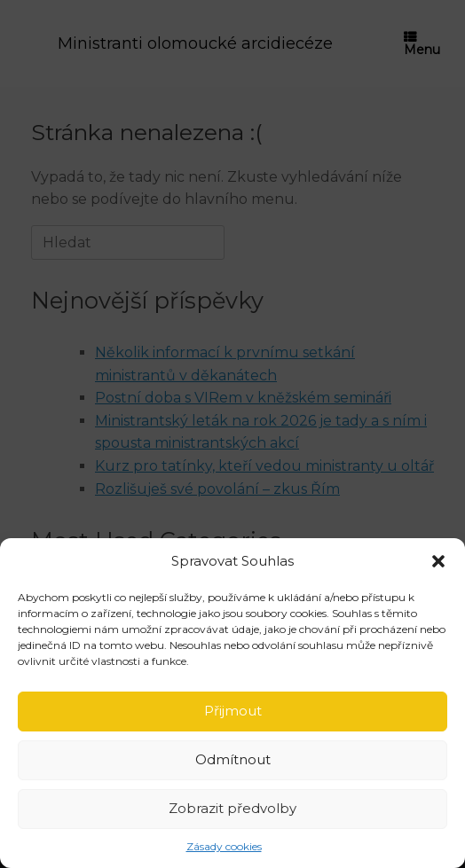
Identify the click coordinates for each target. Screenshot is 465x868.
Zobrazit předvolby (232, 808)
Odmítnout (233, 759)
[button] (438, 561)
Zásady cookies (224, 846)
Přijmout (233, 711)
